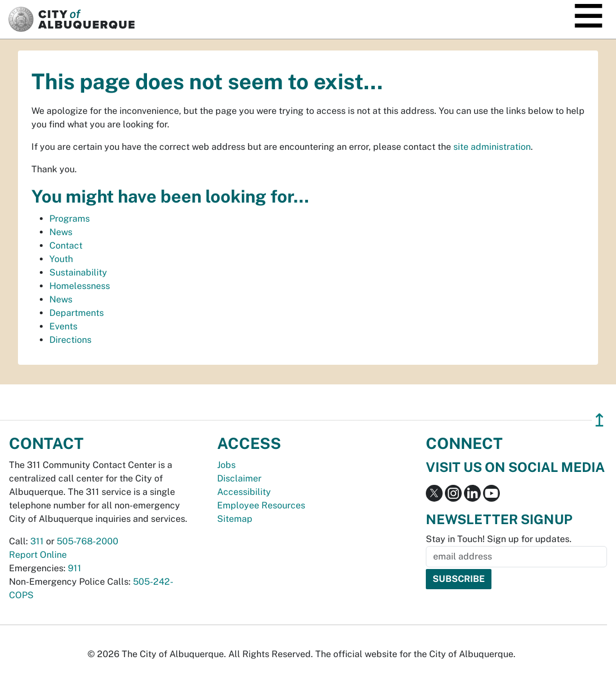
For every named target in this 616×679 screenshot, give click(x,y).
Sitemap (235, 519)
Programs (70, 219)
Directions (70, 340)
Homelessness (80, 286)
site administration (492, 147)
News (61, 232)
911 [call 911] (75, 568)
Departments (77, 313)
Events (63, 326)
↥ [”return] (599, 420)
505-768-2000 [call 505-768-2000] (88, 541)
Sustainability (78, 272)
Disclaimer (239, 478)
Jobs (226, 465)
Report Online (38, 555)
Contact (66, 246)
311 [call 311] (37, 541)
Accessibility (244, 492)
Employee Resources (261, 505)
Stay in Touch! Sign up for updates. (499, 539)
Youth (61, 259)
